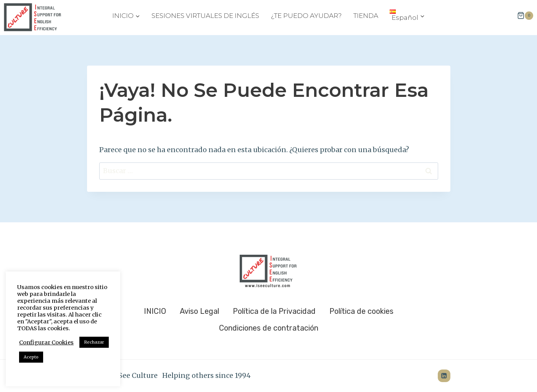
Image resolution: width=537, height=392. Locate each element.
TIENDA (366, 16)
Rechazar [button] (94, 342)
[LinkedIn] (444, 376)
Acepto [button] (31, 357)
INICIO (155, 311)
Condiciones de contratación (269, 328)
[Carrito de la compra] (525, 16)
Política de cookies (361, 311)
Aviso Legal (199, 311)
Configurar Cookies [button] (46, 342)
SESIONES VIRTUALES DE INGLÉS (205, 16)
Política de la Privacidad (274, 311)
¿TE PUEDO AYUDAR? (306, 16)
